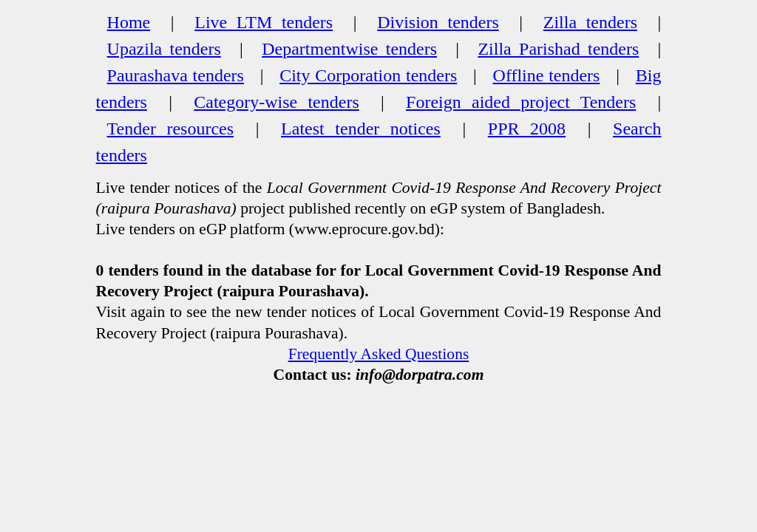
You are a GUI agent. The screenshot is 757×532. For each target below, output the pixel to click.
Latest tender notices (361, 129)
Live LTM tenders (264, 22)
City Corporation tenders (368, 75)
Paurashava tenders (176, 75)
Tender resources (171, 129)
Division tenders (438, 22)
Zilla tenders (590, 22)
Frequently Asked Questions (379, 354)
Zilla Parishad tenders (558, 49)
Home (129, 22)
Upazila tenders (164, 49)
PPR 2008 (527, 129)
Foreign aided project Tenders (521, 102)
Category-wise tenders (276, 102)
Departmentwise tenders (349, 49)
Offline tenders (547, 75)
